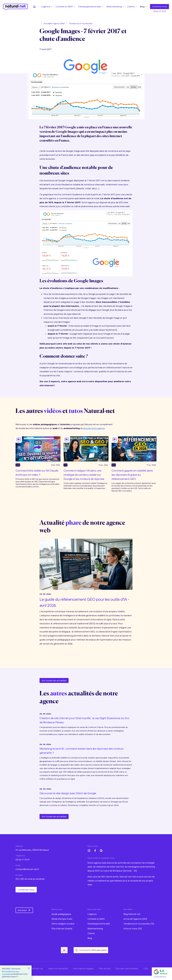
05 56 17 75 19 (160, 11)
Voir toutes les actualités (54, 680)
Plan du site (105, 968)
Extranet (24, 910)
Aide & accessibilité (58, 968)
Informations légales (83, 968)
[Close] (29, 968)
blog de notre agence (94, 428)
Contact (159, 7)
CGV (146, 968)
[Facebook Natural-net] (95, 850)
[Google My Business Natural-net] (101, 850)
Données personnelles (127, 968)
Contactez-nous (26, 890)
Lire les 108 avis (160, 977)
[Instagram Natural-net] (89, 850)
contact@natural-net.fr (27, 869)
